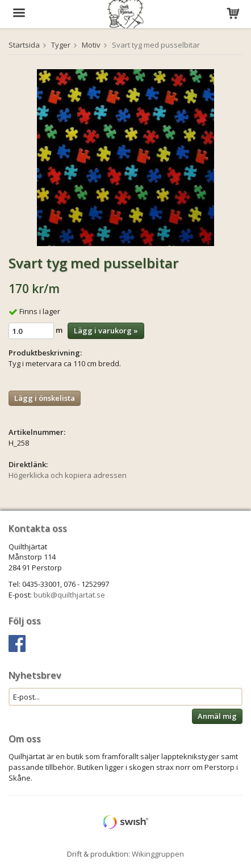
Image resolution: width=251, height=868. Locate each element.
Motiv (91, 45)
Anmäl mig (217, 716)
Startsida (24, 45)
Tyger (61, 45)
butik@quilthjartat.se (69, 595)
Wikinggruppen (158, 854)
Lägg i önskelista (45, 398)
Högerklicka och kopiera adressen (68, 475)
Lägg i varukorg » (106, 331)
